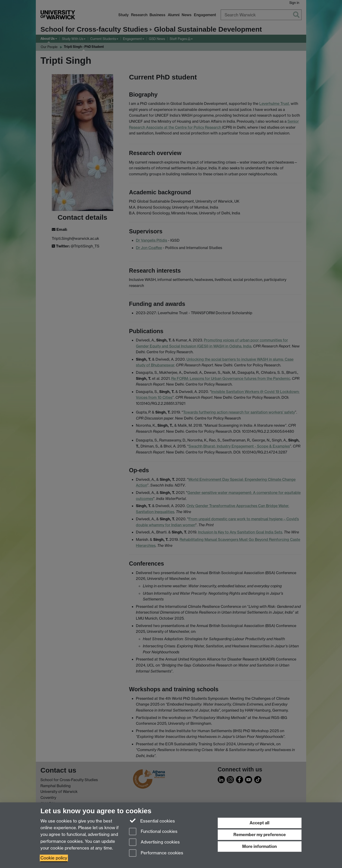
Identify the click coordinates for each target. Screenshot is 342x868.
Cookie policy (54, 858)
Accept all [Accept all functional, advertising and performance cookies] (260, 823)
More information (260, 846)
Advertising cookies (154, 842)
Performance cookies (156, 853)
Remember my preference (260, 835)
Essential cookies (152, 821)
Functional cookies (153, 832)
